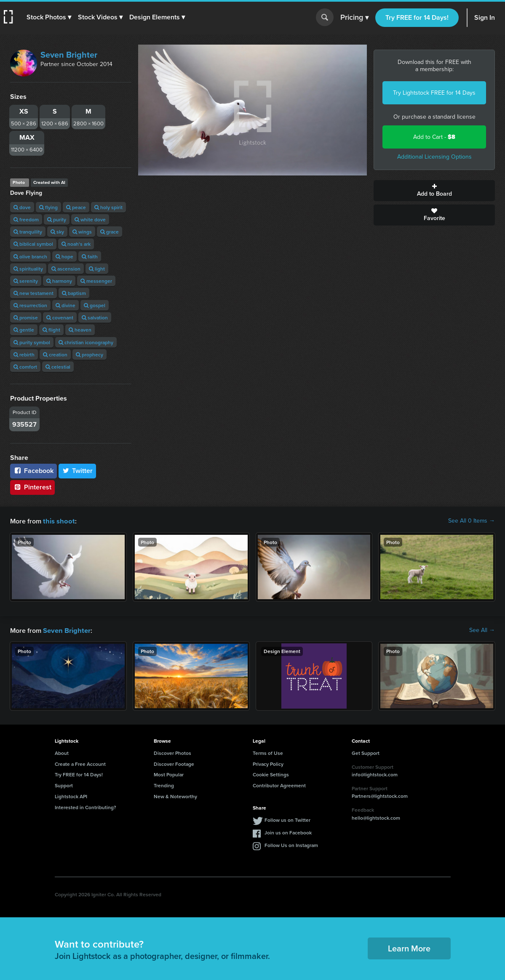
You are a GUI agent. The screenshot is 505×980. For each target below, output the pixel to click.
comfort (25, 367)
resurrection (30, 305)
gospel (95, 305)
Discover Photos (172, 752)
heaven (80, 330)
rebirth (24, 355)
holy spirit (108, 207)
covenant (60, 317)
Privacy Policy (268, 763)
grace (110, 232)
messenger (96, 281)
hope (64, 256)
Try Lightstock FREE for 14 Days (434, 93)
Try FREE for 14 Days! (417, 17)
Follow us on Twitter (287, 819)
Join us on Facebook (288, 832)
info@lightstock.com (375, 774)
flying (48, 207)
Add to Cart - (434, 137)
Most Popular (169, 774)
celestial (58, 367)
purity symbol (32, 342)
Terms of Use (268, 752)
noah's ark (76, 244)
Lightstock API (71, 795)
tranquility (28, 232)
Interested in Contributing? (86, 806)
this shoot (58, 521)
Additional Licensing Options (434, 157)
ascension (66, 269)
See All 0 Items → (472, 521)
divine (65, 305)
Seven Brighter (69, 55)
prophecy (90, 355)
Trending (164, 785)
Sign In (485, 17)
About (62, 752)
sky (57, 232)
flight (51, 330)
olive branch (30, 256)
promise (26, 317)
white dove (90, 219)
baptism (74, 293)
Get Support (366, 752)
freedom (26, 219)
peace (76, 207)
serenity (26, 281)
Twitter (77, 471)
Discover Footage (174, 763)
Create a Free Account (80, 763)
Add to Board (434, 191)
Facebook (33, 471)
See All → (482, 630)
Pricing (354, 18)
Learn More (409, 947)
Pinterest (32, 487)
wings (82, 232)
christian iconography (86, 342)
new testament (33, 293)
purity (57, 219)
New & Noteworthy (175, 795)
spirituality (28, 269)
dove (22, 207)
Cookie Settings (271, 774)
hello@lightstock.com (376, 817)
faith (90, 256)
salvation (95, 317)
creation (55, 355)
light (97, 269)
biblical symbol (33, 244)
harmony (59, 281)
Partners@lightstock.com (380, 795)
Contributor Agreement (279, 785)
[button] (49, 17)
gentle (24, 330)
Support (64, 785)
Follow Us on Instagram (291, 844)
